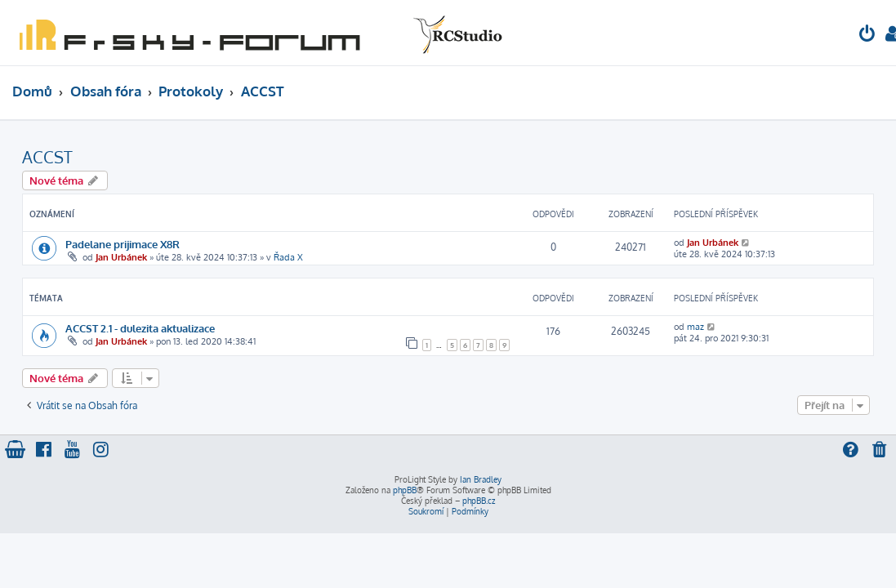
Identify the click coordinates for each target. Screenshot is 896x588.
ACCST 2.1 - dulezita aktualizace (140, 328)
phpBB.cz (479, 501)
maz (695, 327)
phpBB (405, 490)
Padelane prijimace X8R (123, 244)
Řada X (288, 257)
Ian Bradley (481, 479)
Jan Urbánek (121, 257)
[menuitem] (867, 36)
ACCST (47, 157)
